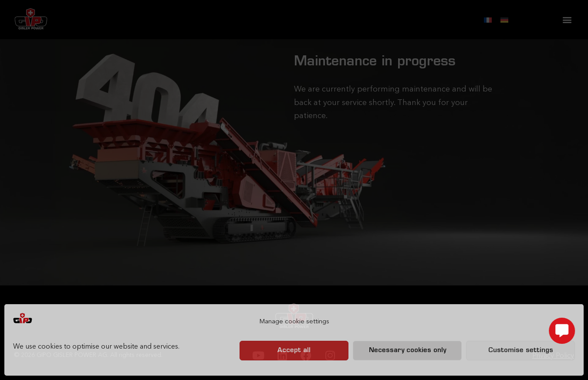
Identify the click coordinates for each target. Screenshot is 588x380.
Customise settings (521, 351)
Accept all (294, 351)
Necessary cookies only (407, 351)
